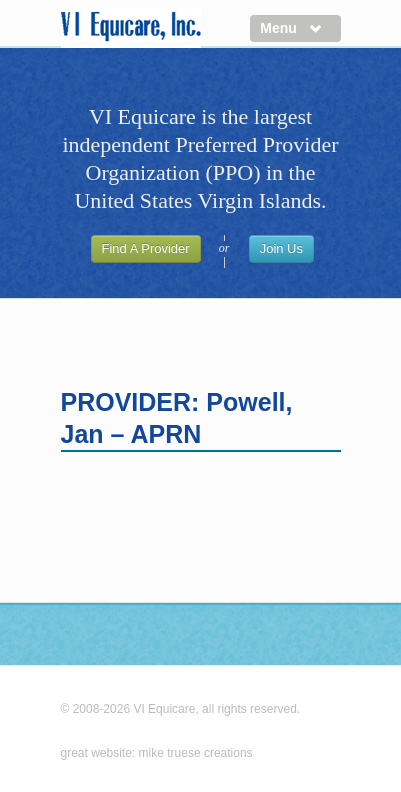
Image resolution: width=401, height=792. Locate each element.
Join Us (281, 248)
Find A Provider (146, 248)
